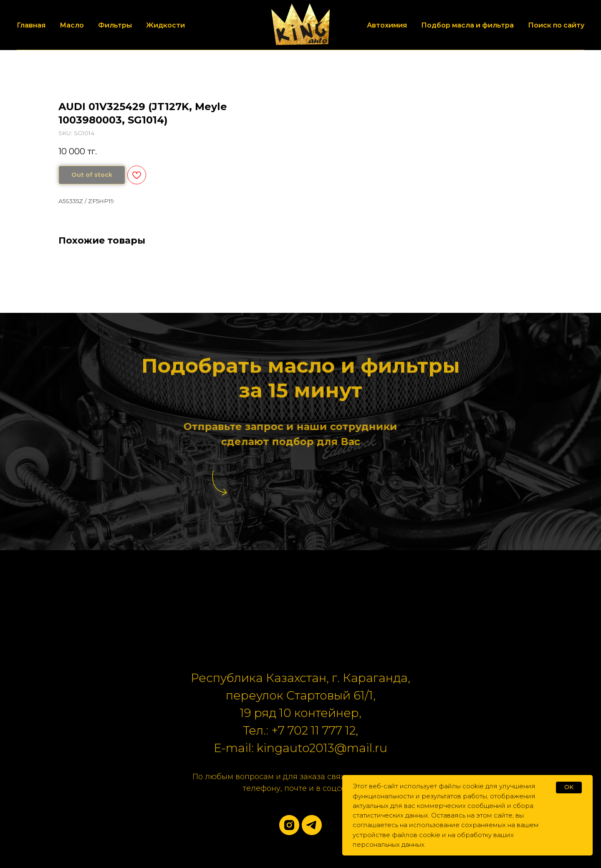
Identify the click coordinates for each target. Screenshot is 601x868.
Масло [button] (72, 25)
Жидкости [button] (165, 25)
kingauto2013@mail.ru (322, 748)
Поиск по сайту (556, 25)
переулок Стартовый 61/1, (301, 695)
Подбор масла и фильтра (467, 25)
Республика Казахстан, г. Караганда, (300, 678)
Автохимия (387, 25)
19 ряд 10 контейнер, (301, 713)
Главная (31, 25)
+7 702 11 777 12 (313, 730)
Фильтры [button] (115, 25)
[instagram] (289, 825)
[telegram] (312, 825)
